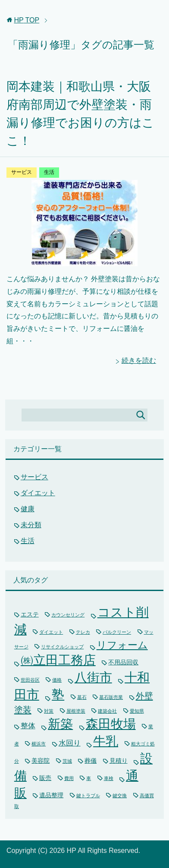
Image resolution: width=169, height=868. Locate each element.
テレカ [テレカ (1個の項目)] (83, 632)
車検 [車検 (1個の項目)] (109, 778)
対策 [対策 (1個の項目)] (49, 711)
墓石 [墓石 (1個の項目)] (82, 697)
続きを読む (139, 360)
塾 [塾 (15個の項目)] (58, 695)
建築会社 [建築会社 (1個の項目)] (107, 711)
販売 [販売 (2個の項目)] (45, 778)
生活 (49, 172)
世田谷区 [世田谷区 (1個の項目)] (30, 680)
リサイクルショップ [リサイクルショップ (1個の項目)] (62, 647)
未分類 (31, 525)
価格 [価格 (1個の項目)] (57, 680)
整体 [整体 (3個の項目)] (28, 726)
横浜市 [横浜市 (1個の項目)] (39, 744)
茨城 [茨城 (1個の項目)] (67, 761)
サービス (22, 172)
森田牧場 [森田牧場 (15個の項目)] (111, 724)
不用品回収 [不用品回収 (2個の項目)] (123, 662)
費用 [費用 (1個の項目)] (69, 778)
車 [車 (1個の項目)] (89, 778)
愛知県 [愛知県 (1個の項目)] (137, 711)
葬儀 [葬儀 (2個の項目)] (91, 761)
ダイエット (38, 493)
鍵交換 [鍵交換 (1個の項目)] (120, 796)
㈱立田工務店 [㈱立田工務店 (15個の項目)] (58, 660)
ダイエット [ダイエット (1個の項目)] (51, 632)
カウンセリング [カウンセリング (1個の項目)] (68, 615)
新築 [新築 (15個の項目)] (60, 724)
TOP (27, 20)
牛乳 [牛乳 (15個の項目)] (106, 741)
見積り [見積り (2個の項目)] (119, 761)
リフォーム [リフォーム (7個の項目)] (122, 645)
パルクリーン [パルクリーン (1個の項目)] (117, 632)
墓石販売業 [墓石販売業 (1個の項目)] (111, 697)
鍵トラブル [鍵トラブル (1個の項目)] (88, 796)
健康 (28, 509)
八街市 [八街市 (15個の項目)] (93, 677)
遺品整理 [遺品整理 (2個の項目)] (51, 795)
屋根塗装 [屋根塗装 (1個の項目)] (76, 711)
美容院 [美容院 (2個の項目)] (41, 761)
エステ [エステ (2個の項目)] (30, 614)
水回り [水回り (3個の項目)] (70, 743)
